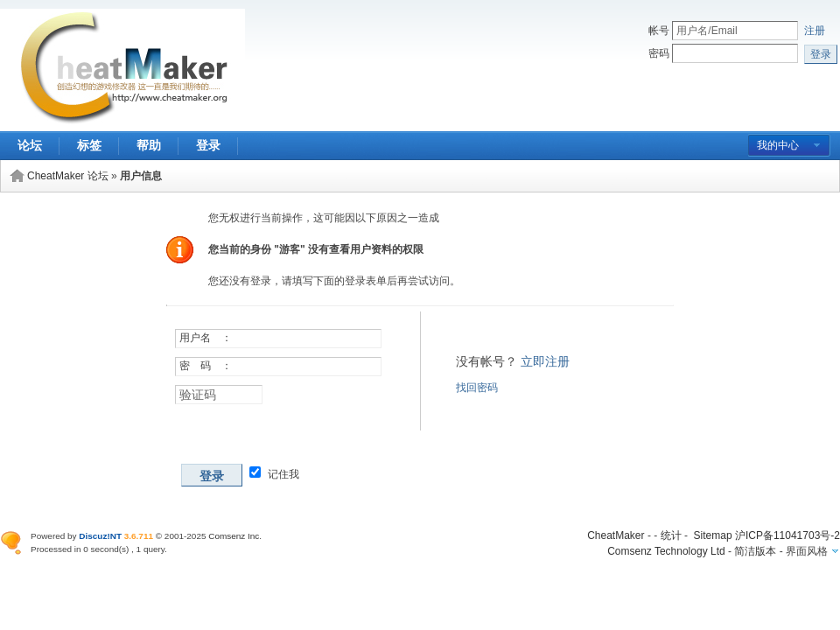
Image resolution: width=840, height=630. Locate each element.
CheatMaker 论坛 (68, 176)
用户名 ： (206, 338)
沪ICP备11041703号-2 (787, 535)
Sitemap (713, 535)
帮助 (149, 145)
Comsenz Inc (234, 536)
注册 (815, 31)
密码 (659, 53)
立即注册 (545, 361)
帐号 (659, 31)
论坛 (30, 145)
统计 (671, 535)
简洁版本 (755, 551)
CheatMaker (616, 535)
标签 (89, 145)
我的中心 (778, 145)
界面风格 (807, 551)
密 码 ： (206, 366)
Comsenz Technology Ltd (666, 551)
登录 (208, 145)
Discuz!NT (100, 536)
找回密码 (477, 388)
